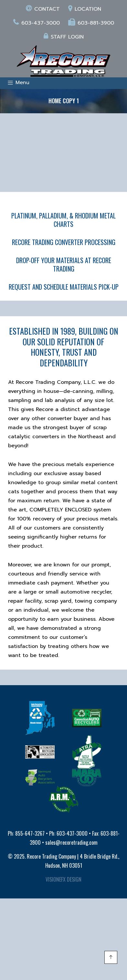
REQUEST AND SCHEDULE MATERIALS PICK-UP (64, 287)
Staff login (64, 37)
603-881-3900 (91, 23)
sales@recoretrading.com (71, 842)
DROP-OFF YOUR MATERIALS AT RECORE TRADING (64, 264)
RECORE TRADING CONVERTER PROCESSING (64, 242)
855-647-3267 (30, 833)
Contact (43, 9)
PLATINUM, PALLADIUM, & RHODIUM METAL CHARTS (63, 220)
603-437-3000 (37, 23)
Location (85, 9)
